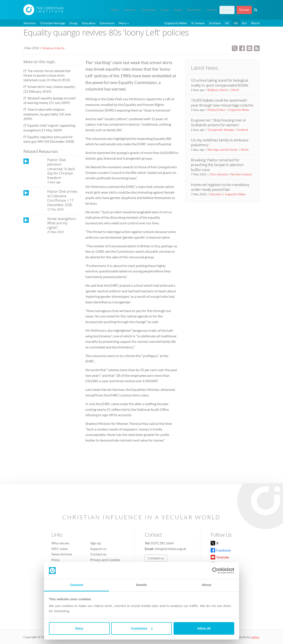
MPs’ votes (60, 549)
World (255, 23)
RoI (244, 23)
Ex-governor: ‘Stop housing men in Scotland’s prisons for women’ (218, 122)
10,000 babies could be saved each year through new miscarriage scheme (222, 103)
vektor (255, 637)
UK (227, 23)
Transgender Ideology (221, 130)
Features (130, 10)
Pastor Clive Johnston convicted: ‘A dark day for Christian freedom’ (61, 169)
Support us (98, 549)
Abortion (30, 23)
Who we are (60, 543)
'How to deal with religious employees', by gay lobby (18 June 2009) (47, 114)
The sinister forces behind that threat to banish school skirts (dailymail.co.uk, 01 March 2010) (47, 75)
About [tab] (207, 585)
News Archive (62, 554)
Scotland (215, 23)
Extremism (107, 23)
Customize (142, 628)
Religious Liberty (53, 48)
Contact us (98, 554)
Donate (244, 10)
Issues (178, 10)
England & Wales (176, 23)
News (115, 10)
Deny (79, 628)
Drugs (73, 23)
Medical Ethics (216, 110)
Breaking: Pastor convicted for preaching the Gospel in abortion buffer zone (217, 165)
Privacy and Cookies (105, 560)
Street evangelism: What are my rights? (62, 223)
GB (236, 23)
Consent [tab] (77, 585)
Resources (194, 10)
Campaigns (148, 10)
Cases (165, 10)
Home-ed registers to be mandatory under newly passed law (220, 187)
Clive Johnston (219, 174)
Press (55, 560)
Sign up (227, 10)
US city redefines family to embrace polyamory (220, 142)
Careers (212, 10)
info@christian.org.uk (170, 549)
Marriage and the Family (223, 150)
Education (89, 23)
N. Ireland (198, 23)
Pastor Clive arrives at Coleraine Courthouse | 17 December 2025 (62, 198)
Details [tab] (141, 585)
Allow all (204, 628)
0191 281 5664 (162, 543)
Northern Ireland (241, 174)
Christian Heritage (53, 23)
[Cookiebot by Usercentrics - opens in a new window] (215, 571)
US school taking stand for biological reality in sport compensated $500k (220, 83)
